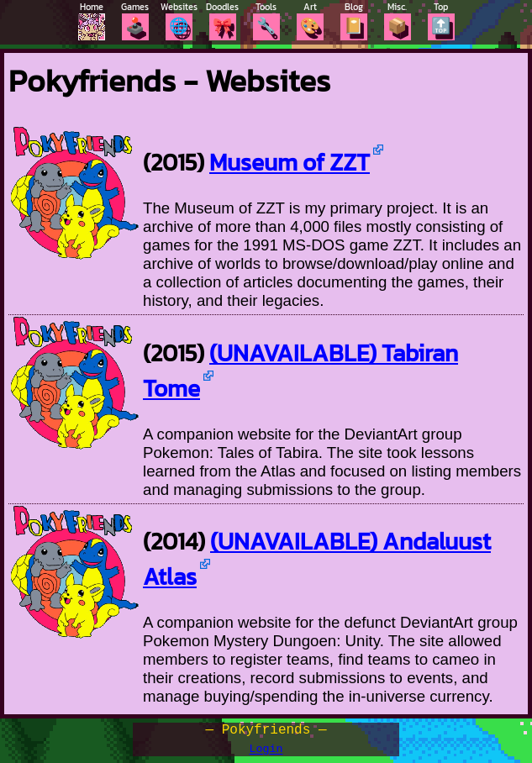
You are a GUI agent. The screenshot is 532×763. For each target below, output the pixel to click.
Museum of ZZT (290, 162)
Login (266, 755)
